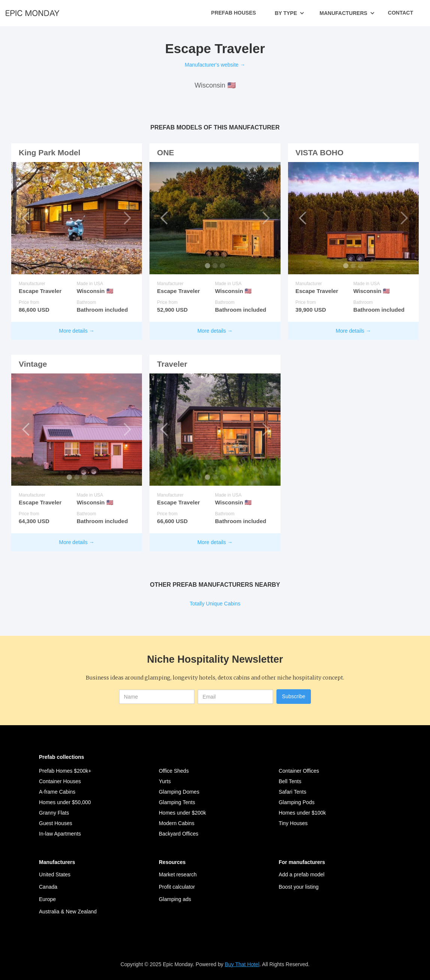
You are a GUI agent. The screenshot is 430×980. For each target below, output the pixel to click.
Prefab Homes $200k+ (65, 771)
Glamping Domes (179, 792)
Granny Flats (54, 813)
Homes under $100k (302, 813)
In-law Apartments (60, 834)
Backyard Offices (179, 834)
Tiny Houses (293, 823)
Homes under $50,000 (65, 802)
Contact (401, 13)
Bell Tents (290, 781)
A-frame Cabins (57, 792)
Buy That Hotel (242, 964)
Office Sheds (174, 771)
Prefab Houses (234, 13)
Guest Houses (56, 823)
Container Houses (60, 781)
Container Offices (299, 771)
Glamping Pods (297, 802)
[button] (290, 13)
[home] (32, 13)
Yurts (165, 781)
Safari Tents (293, 792)
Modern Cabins (177, 823)
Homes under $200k (182, 813)
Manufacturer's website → (215, 65)
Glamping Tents (177, 802)
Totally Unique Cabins (215, 604)
